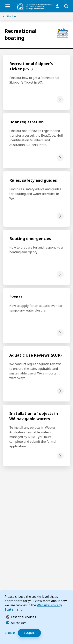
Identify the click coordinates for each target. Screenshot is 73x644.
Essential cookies (23, 617)
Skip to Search (1, 1)
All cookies (19, 623)
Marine (9, 16)
